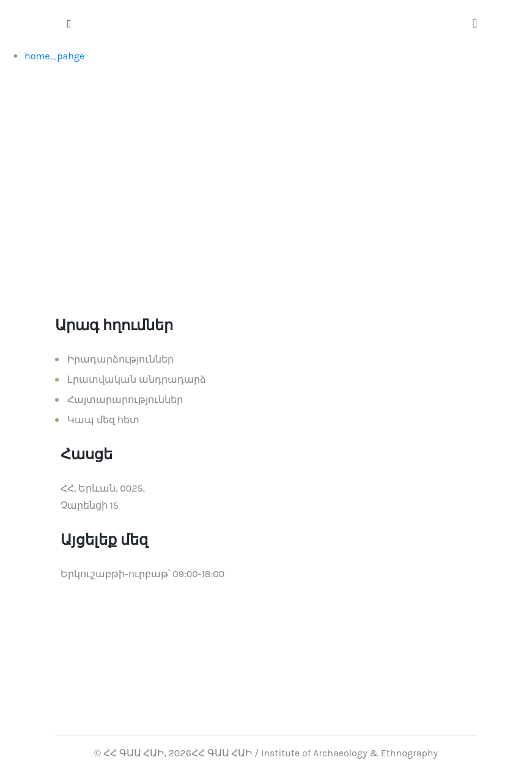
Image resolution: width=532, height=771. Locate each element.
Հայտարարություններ (125, 400)
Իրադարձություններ (120, 359)
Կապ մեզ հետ (103, 420)
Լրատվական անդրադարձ (137, 379)
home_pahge (54, 56)
